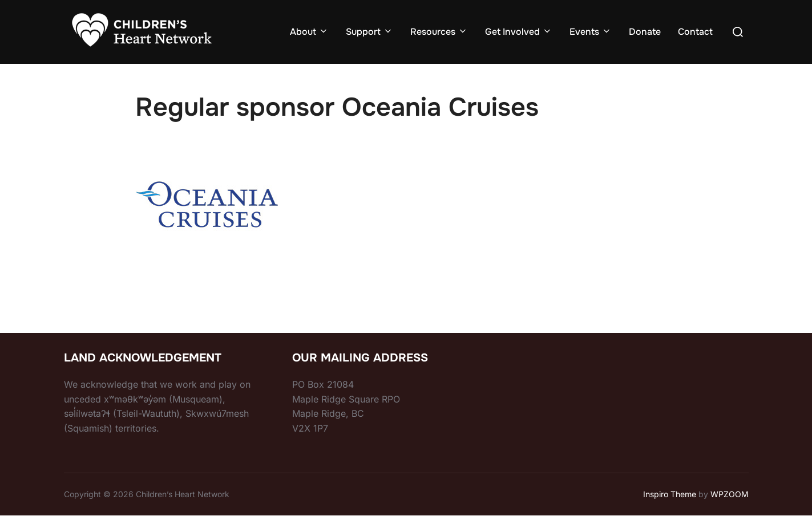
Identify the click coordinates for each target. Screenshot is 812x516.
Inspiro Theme (670, 494)
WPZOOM (730, 494)
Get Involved (519, 32)
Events (591, 32)
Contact (695, 32)
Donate (645, 32)
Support (369, 32)
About (309, 32)
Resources (439, 32)
